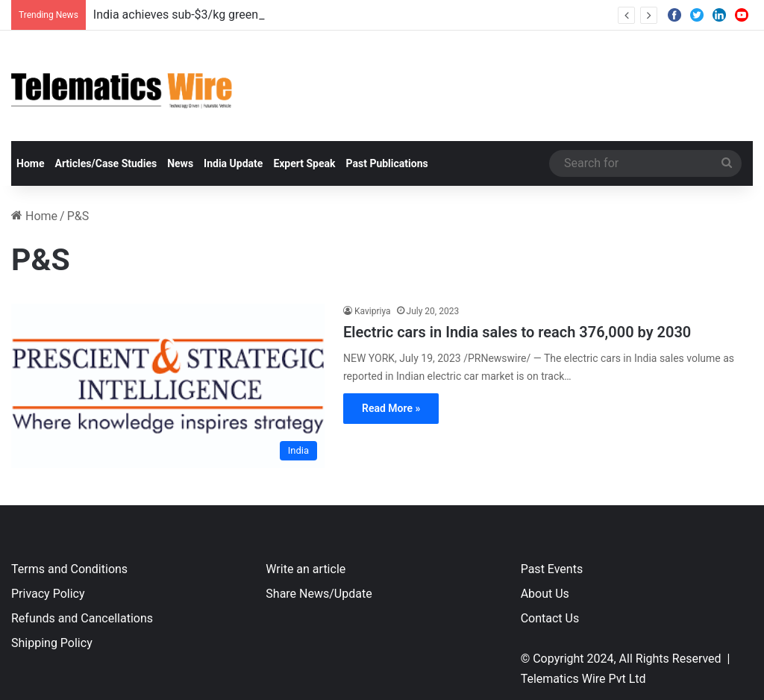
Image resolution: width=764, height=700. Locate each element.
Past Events (552, 569)
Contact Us (550, 618)
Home (30, 163)
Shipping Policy (52, 643)
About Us (545, 594)
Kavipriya (373, 311)
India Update (233, 163)
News (180, 163)
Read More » (391, 408)
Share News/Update (319, 594)
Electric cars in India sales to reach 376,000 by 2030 (517, 332)
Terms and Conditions (69, 569)
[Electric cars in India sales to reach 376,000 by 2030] (168, 385)
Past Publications (387, 163)
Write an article (306, 569)
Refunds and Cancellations (82, 618)
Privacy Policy (48, 594)
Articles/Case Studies (106, 163)
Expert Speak (304, 163)
